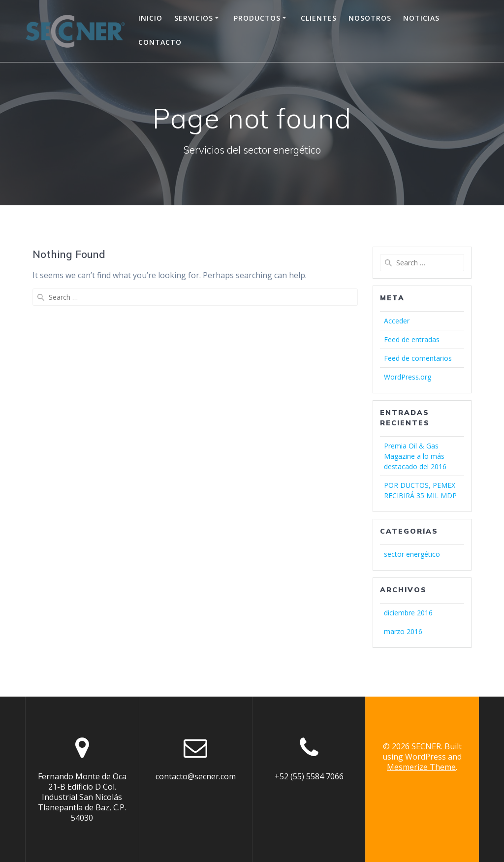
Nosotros (370, 18)
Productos (257, 18)
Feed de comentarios (418, 358)
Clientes (319, 18)
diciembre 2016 (408, 613)
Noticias (421, 18)
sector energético (412, 554)
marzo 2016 (403, 631)
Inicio (150, 18)
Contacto (160, 42)
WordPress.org (408, 377)
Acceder (397, 321)
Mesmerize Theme (421, 767)
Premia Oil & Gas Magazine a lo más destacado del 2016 (415, 456)
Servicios (194, 18)
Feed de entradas (412, 339)
